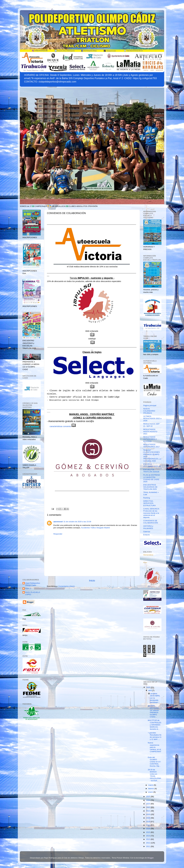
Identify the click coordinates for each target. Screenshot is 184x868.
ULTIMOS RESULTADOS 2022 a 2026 (152, 418)
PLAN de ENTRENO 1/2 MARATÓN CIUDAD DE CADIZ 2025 (152, 478)
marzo (151, 785)
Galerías (147, 532)
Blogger (151, 858)
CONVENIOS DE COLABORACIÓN (151, 522)
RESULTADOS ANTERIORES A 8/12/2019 (150, 439)
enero (151, 792)
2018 (148, 822)
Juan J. (28, 589)
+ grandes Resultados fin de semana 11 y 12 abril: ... (155, 736)
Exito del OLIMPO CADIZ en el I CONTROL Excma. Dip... (154, 762)
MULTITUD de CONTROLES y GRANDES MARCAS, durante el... (155, 725)
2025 (148, 797)
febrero (151, 789)
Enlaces (146, 535)
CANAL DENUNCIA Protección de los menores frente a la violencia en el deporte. (151, 513)
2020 (148, 814)
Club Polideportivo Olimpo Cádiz (33, 584)
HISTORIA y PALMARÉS (148, 527)
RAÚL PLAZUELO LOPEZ (33, 593)
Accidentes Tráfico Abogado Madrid (95, 528)
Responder (58, 534)
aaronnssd (58, 522)
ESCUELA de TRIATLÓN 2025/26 (151, 471)
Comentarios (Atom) (67, 586)
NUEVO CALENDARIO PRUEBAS (149, 411)
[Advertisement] (32, 534)
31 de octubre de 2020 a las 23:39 (77, 522)
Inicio (92, 581)
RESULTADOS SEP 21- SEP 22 (151, 425)
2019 (148, 818)
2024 (148, 800)
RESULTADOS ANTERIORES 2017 (151, 446)
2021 (148, 811)
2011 (148, 846)
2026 (148, 687)
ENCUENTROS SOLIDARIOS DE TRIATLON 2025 (150, 487)
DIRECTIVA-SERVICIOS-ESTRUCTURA (149, 503)
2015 (148, 832)
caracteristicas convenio (63, 426)
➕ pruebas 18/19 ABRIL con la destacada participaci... (154, 698)
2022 (148, 807)
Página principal (150, 405)
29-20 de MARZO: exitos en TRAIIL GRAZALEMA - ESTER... (154, 775)
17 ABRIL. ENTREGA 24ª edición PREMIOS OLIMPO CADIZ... (153, 711)
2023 (148, 804)
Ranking (147, 498)
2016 (148, 829)
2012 (148, 843)
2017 (148, 825)
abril (150, 690)
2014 (148, 836)
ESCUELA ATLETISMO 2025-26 (152, 465)
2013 (148, 839)
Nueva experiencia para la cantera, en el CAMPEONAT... (155, 748)
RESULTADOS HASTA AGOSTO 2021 (150, 432)
